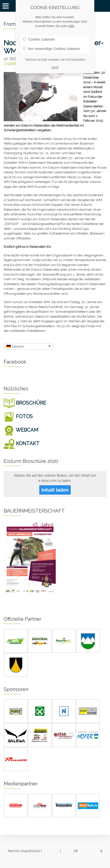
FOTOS (18, 416)
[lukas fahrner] (55, 856)
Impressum (51, 851)
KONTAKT (22, 443)
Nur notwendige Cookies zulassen (51, 49)
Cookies (67, 851)
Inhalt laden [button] (55, 490)
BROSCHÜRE (25, 403)
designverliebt (89, 851)
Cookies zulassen (39, 39)
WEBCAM (21, 430)
